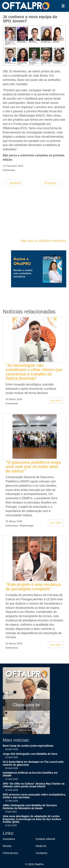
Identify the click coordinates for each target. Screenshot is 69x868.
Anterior (13, 183)
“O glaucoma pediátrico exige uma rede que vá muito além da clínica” (33, 467)
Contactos (42, 853)
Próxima (52, 183)
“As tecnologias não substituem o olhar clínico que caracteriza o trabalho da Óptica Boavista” (34, 372)
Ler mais (56, 400)
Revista (7, 846)
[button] (63, 6)
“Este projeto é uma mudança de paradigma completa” (33, 587)
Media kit (41, 846)
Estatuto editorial (45, 839)
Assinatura (9, 839)
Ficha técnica (10, 853)
